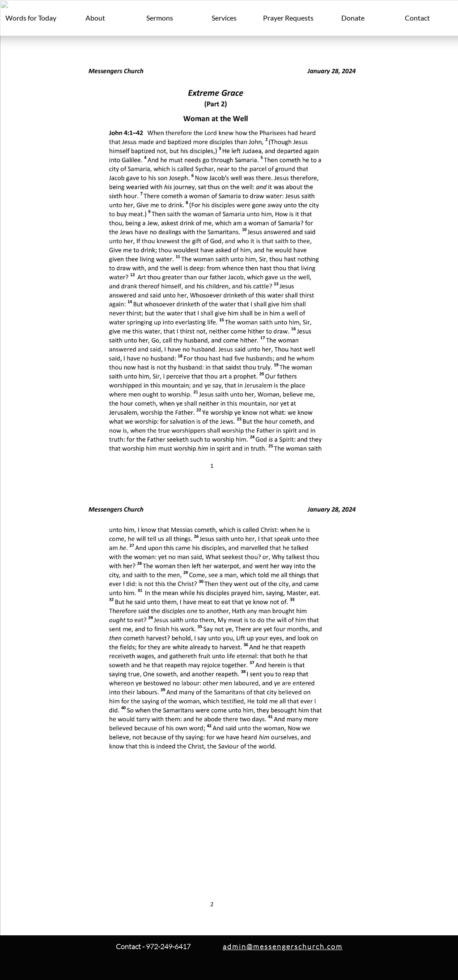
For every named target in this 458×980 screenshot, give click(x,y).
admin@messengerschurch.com (283, 946)
